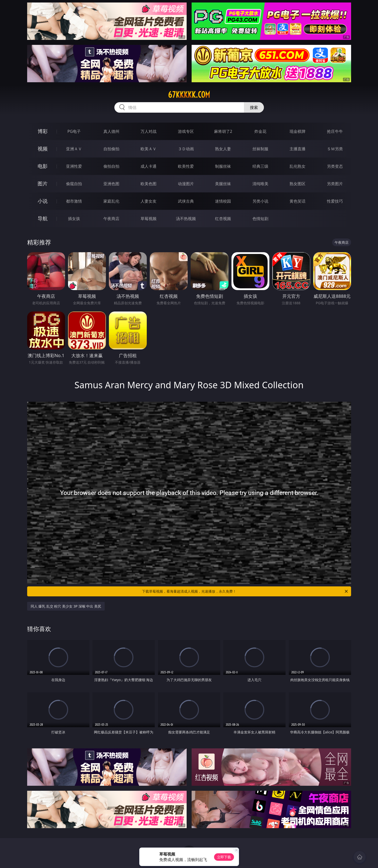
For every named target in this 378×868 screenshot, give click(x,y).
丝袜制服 (260, 149)
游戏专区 (186, 131)
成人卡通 (149, 166)
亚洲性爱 (74, 166)
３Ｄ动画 (186, 149)
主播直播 (298, 149)
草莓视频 (149, 219)
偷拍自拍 (111, 166)
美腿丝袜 (223, 184)
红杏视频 (223, 219)
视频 (43, 149)
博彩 (43, 131)
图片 (43, 184)
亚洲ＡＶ (74, 149)
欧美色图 (149, 184)
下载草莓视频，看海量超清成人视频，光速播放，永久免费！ (245, 591)
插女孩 (74, 219)
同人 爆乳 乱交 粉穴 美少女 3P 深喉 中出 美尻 (66, 606)
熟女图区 (298, 184)
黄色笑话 (298, 201)
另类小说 (260, 201)
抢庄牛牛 (335, 131)
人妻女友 (149, 201)
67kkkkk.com (189, 95)
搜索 (254, 107)
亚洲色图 (111, 184)
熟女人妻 (223, 149)
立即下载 (224, 857)
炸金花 (260, 131)
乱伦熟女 (298, 166)
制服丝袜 (223, 166)
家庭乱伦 (111, 201)
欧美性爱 (186, 166)
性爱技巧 (335, 201)
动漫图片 (186, 184)
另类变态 (335, 166)
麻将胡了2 (223, 131)
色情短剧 (260, 219)
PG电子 (74, 131)
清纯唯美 (260, 184)
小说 (43, 201)
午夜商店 (111, 219)
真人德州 (111, 131)
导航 (43, 218)
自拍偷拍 (111, 149)
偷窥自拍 (74, 184)
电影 (43, 166)
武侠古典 (186, 201)
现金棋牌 (298, 131)
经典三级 (260, 166)
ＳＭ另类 (335, 149)
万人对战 (149, 131)
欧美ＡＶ (149, 149)
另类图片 (335, 184)
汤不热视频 (186, 219)
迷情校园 (223, 201)
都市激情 (74, 201)
